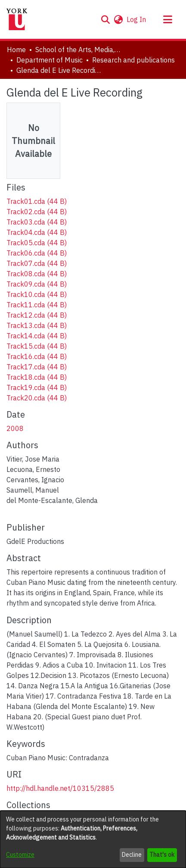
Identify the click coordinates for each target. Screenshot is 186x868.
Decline (132, 855)
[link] (37, 201)
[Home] (17, 19)
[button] (105, 19)
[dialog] (93, 839)
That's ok (162, 855)
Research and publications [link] (133, 60)
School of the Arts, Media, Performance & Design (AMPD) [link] (78, 50)
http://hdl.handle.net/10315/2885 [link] (60, 788)
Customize (20, 855)
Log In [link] (137, 19)
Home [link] (16, 50)
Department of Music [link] (50, 60)
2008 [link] (15, 428)
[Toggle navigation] (167, 19)
